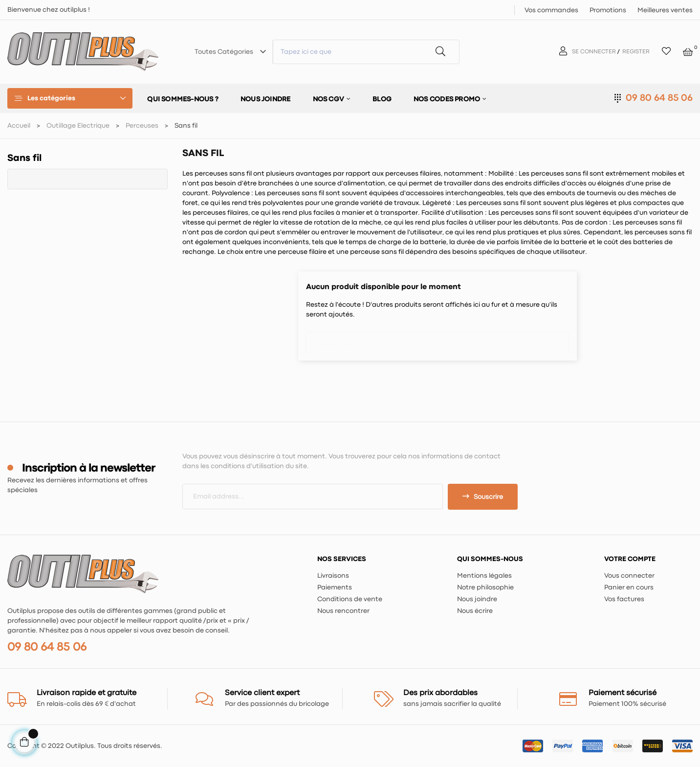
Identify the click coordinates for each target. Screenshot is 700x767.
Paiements (335, 587)
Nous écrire (475, 611)
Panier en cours (629, 587)
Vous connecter (629, 576)
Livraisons (333, 576)
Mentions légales (484, 576)
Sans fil (24, 158)
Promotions (608, 10)
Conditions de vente (350, 599)
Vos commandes (551, 10)
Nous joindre (477, 599)
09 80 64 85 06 (659, 98)
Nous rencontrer (343, 611)
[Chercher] (437, 340)
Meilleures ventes (665, 10)
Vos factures (624, 599)
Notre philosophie (485, 587)
